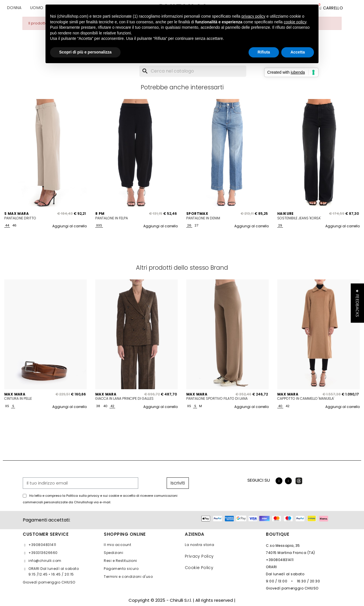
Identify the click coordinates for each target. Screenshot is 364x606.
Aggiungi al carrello (70, 226)
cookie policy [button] (295, 22)
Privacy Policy (199, 556)
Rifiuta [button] (264, 52)
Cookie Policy (199, 568)
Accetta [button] (298, 52)
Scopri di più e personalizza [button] (85, 52)
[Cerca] (193, 71)
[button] (357, 303)
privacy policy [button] (253, 16)
